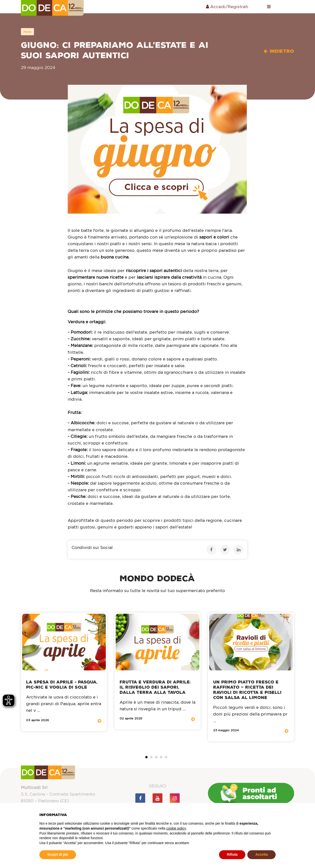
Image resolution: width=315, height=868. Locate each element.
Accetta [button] (261, 854)
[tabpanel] (64, 672)
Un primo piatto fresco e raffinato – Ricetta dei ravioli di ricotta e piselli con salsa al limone (247, 690)
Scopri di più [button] (58, 854)
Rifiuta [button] (232, 854)
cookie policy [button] (176, 828)
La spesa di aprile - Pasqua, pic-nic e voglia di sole (62, 685)
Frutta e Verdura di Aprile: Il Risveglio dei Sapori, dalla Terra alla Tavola (155, 687)
